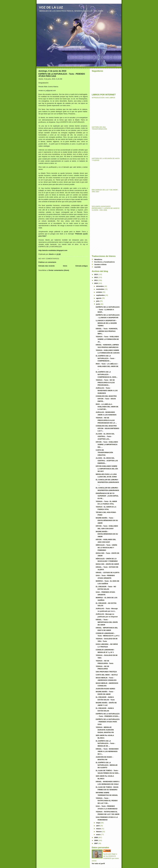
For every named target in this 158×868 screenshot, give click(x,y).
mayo (99, 823)
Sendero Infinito (100, 264)
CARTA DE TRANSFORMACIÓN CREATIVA (104, 453)
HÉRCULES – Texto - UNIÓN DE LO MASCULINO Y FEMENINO (106, 548)
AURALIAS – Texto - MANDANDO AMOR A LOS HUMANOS (107, 391)
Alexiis (108, 851)
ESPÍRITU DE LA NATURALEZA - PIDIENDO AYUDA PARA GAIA (108, 722)
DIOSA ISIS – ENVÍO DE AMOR (107, 564)
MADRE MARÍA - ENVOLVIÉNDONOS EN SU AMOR (107, 534)
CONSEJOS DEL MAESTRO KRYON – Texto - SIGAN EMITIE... (106, 399)
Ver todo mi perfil (98, 864)
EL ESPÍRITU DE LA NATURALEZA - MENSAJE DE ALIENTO (107, 765)
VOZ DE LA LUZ (51, 7)
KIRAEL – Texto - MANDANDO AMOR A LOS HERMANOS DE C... (107, 751)
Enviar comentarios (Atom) (59, 270)
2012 (96, 277)
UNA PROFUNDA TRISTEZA (106, 672)
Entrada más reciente (47, 266)
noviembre (100, 289)
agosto (99, 298)
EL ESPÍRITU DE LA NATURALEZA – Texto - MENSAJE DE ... (105, 743)
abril (98, 826)
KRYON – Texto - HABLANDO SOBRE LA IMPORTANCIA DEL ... (107, 445)
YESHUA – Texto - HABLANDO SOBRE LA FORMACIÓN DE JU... (107, 339)
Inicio (65, 266)
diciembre (100, 286)
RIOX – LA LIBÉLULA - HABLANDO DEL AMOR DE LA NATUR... (107, 407)
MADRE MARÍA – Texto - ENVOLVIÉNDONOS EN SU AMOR (107, 520)
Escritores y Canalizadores (105, 262)
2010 (96, 283)
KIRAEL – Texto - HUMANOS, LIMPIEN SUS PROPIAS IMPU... (107, 331)
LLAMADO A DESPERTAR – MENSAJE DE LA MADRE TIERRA (106, 323)
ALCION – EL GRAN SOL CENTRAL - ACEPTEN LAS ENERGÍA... (107, 461)
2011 (96, 280)
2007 (96, 843)
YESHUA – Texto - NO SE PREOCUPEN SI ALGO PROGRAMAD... (105, 383)
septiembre (101, 295)
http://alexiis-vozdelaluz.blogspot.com (53, 250)
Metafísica (98, 259)
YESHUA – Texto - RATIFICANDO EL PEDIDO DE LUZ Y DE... (107, 801)
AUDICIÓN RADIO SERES (105, 689)
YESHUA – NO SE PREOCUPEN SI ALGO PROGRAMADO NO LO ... (106, 420)
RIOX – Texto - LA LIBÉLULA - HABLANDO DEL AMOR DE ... (107, 366)
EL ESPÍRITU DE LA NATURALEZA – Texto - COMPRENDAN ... (105, 358)
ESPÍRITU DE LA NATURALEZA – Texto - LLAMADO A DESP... (108, 310)
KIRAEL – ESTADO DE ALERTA (108, 573)
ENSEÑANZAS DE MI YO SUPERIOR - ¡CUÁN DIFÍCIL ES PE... (107, 496)
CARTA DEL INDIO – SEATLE (107, 675)
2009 (96, 837)
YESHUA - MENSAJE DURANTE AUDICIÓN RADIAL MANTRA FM (105, 730)
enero (99, 835)
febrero (99, 832)
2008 (96, 840)
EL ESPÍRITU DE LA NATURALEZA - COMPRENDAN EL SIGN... (107, 374)
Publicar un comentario (47, 262)
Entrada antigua (82, 266)
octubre (99, 292)
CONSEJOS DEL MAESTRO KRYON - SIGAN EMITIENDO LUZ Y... (107, 428)
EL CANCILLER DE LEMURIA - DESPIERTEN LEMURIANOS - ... (107, 482)
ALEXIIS (97, 267)
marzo (99, 829)
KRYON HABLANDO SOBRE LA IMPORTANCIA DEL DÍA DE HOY (107, 469)
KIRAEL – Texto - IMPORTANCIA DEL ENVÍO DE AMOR (107, 622)
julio (98, 301)
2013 (96, 274)
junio (98, 304)
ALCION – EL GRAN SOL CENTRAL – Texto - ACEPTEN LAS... (105, 436)
